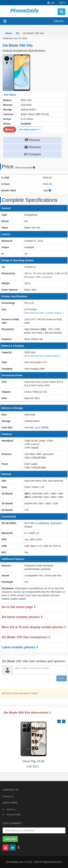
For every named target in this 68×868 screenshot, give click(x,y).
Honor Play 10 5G (33, 761)
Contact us (8, 796)
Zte (18, 33)
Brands (59, 21)
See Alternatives (29, 130)
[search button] (62, 12)
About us (11, 809)
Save (10, 130)
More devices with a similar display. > (44, 313)
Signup (62, 3)
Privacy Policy (14, 815)
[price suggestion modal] (34, 168)
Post (62, 678)
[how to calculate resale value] (50, 190)
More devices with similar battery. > (43, 356)
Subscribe (10, 839)
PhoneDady (25, 11)
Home (9, 33)
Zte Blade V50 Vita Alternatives (27, 713)
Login (51, 3)
